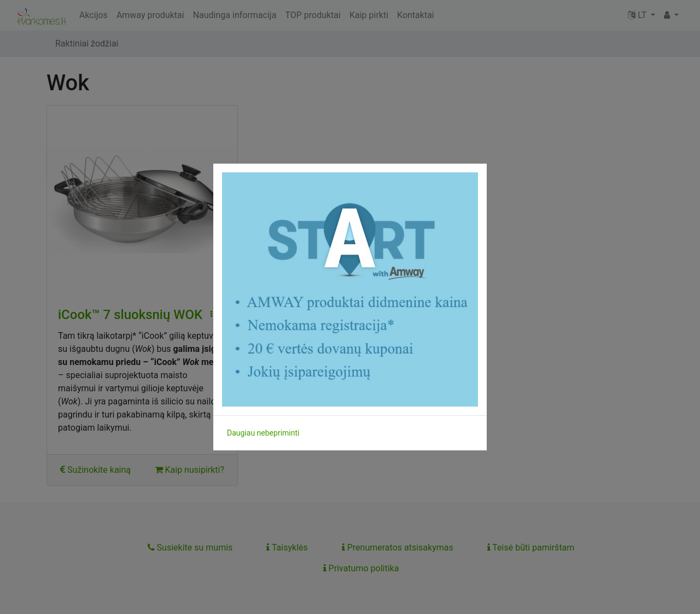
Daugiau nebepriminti (263, 433)
